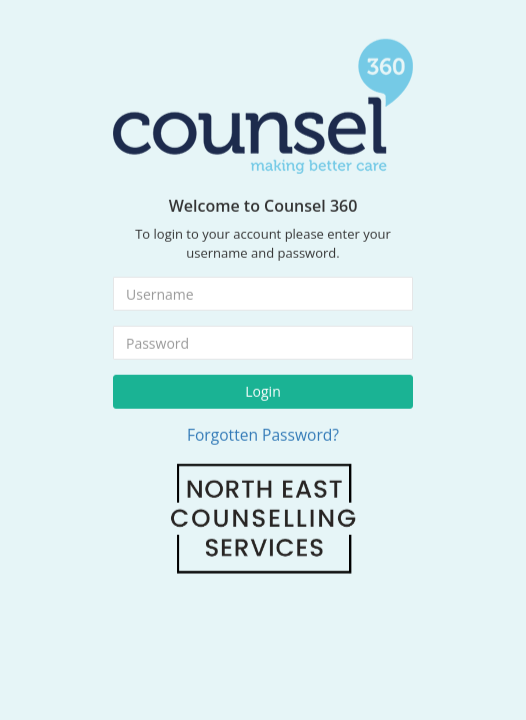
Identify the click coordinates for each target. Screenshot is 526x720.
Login (262, 386)
